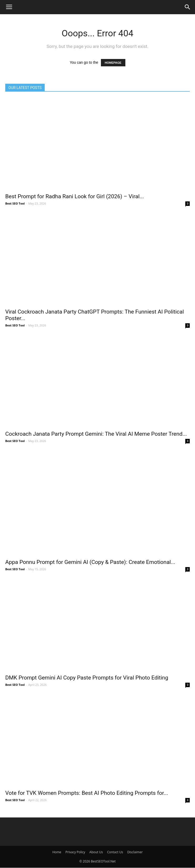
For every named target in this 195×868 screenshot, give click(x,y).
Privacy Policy (75, 852)
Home (57, 852)
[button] (188, 7)
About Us (96, 852)
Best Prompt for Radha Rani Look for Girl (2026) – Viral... (75, 196)
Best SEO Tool (15, 203)
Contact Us (115, 852)
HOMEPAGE (113, 63)
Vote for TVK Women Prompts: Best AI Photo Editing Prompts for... (87, 793)
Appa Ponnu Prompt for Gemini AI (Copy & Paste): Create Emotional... (90, 562)
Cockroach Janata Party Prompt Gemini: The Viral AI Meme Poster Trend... (96, 434)
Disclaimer (135, 852)
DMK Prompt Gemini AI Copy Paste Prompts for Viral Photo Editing (87, 678)
